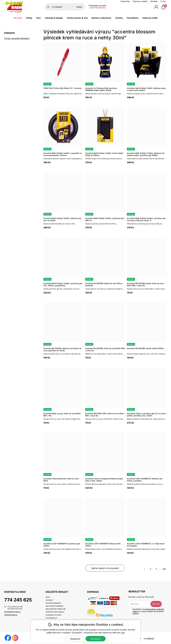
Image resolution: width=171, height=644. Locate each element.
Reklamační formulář (56, 609)
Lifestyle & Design (54, 18)
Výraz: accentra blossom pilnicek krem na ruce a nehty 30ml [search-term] (19, 39)
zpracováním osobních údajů (148, 610)
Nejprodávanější (53, 603)
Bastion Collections (101, 18)
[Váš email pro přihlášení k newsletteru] (141, 604)
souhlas (92, 630)
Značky (119, 18)
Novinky (18, 18)
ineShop (150, 638)
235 (164, 569)
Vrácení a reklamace (55, 612)
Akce (48, 597)
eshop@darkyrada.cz (12, 612)
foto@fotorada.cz (11, 615)
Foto (38, 18)
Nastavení (75, 639)
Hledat (79, 7)
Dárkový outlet (150, 18)
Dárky (29, 18)
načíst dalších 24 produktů (105, 568)
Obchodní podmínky (55, 606)
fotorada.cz (51, 618)
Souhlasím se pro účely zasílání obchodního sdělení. (146, 611)
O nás (163, 1)
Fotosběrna (133, 18)
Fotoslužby (125, 1)
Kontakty (154, 1)
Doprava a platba (140, 1)
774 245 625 (18, 600)
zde (123, 633)
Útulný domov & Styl (77, 18)
